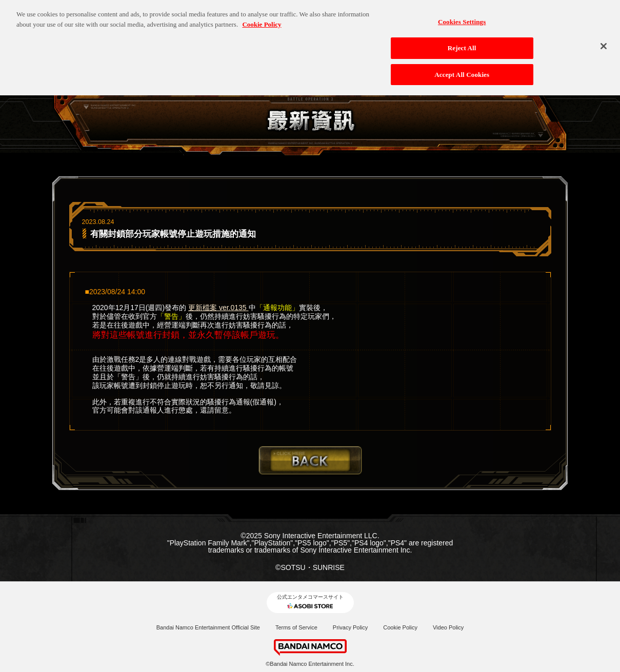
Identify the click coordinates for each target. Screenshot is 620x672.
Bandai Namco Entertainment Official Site (208, 627)
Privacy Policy (350, 627)
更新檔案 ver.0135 (218, 308)
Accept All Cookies (462, 70)
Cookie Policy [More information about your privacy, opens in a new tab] (262, 20)
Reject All (462, 43)
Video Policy (448, 627)
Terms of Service (296, 627)
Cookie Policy (400, 627)
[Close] (604, 42)
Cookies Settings (462, 18)
